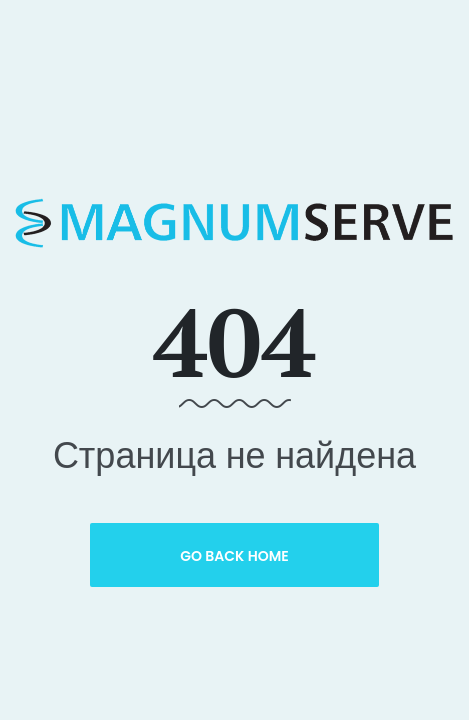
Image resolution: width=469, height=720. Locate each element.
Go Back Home (234, 556)
